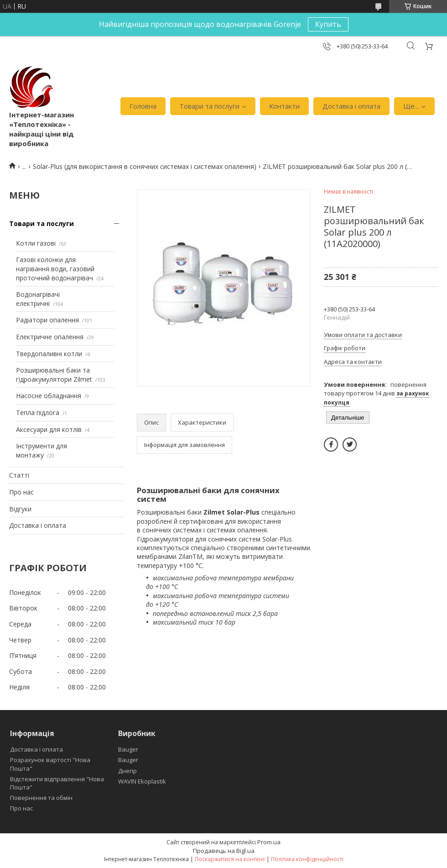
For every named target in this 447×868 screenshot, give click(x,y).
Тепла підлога (38, 413)
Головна (143, 106)
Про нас (21, 492)
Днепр (127, 771)
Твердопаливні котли (49, 354)
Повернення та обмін (41, 798)
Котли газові (36, 243)
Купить (328, 24)
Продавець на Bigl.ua (224, 851)
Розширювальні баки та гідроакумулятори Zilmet (54, 375)
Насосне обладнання (49, 396)
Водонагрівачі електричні (38, 299)
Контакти (284, 106)
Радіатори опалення (47, 320)
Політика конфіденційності (307, 859)
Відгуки (20, 509)
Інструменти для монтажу (42, 450)
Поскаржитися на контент (230, 859)
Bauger (128, 749)
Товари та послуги (209, 106)
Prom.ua (269, 842)
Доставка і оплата (351, 106)
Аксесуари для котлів (49, 429)
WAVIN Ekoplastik (142, 781)
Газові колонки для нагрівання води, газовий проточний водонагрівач (55, 268)
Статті (19, 475)
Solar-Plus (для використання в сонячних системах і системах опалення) (145, 166)
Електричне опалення (50, 337)
